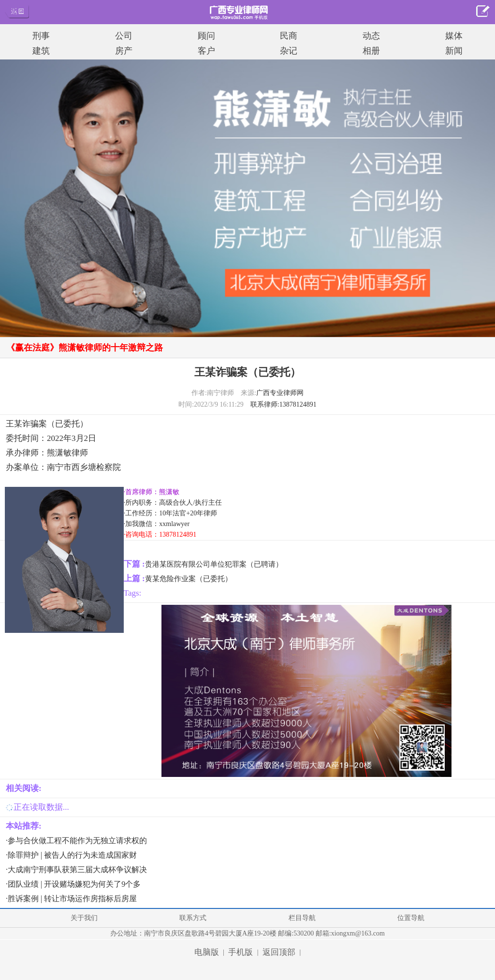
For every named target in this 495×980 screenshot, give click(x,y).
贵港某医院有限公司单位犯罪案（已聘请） (214, 564)
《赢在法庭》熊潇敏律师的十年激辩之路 (85, 348)
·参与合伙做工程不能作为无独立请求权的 (76, 841)
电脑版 (207, 952)
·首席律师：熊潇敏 (152, 492)
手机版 (240, 952)
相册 (371, 51)
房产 (124, 51)
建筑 (41, 51)
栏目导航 (302, 918)
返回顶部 (279, 952)
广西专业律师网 (280, 393)
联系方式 (193, 918)
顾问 (206, 36)
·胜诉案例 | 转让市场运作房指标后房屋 (71, 899)
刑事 (41, 36)
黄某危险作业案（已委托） (189, 579)
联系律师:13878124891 (284, 404)
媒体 (454, 36)
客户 (206, 51)
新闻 (454, 51)
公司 (124, 36)
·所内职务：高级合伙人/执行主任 (173, 503)
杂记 (289, 51)
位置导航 (411, 918)
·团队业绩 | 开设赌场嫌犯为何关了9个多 (73, 884)
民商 (289, 36)
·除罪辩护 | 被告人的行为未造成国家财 (71, 855)
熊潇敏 (59, 453)
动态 (371, 36)
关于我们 (84, 918)
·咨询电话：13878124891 (160, 534)
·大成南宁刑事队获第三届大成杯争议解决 (76, 870)
